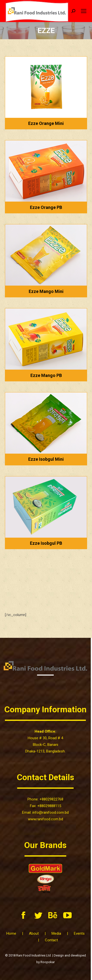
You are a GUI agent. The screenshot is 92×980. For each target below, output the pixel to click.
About (34, 933)
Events (79, 933)
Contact (51, 940)
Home (11, 933)
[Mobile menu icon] (84, 11)
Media (56, 933)
